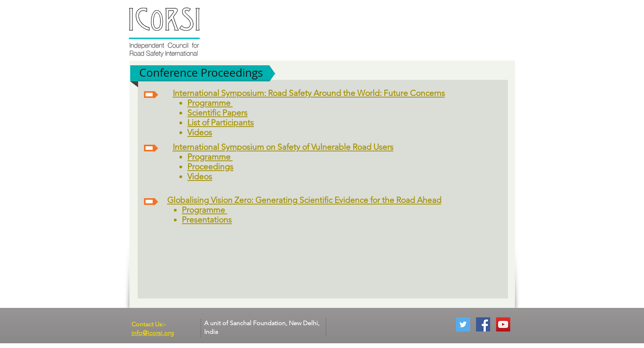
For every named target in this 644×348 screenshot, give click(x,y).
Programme (210, 103)
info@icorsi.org (153, 333)
